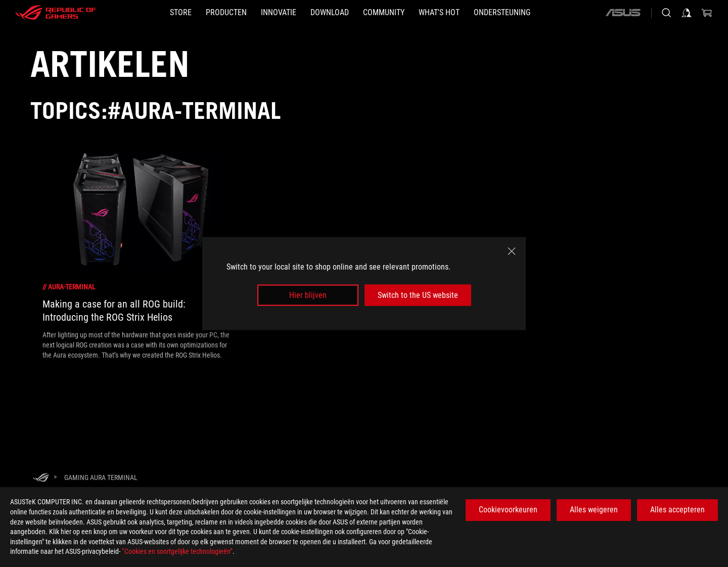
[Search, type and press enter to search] (666, 13)
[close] (512, 251)
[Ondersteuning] (502, 13)
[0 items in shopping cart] (707, 13)
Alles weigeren (594, 510)
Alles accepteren (677, 510)
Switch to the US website (418, 295)
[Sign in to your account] (687, 13)
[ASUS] (623, 13)
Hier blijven (308, 295)
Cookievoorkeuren (508, 510)
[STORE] (181, 13)
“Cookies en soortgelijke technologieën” (177, 551)
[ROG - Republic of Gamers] (56, 13)
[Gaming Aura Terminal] (101, 477)
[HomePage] (41, 478)
